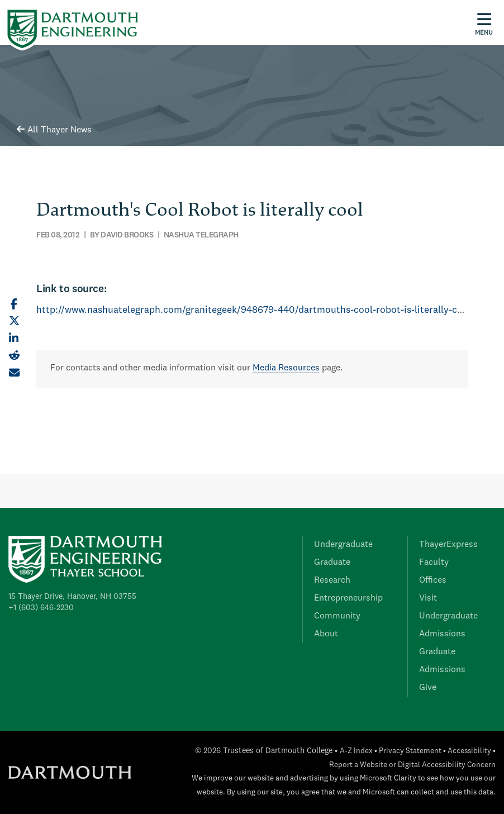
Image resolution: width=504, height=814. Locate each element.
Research (332, 580)
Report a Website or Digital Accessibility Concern (412, 765)
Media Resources (286, 368)
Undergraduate (343, 545)
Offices (433, 580)
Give (428, 688)
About (326, 634)
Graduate (332, 563)
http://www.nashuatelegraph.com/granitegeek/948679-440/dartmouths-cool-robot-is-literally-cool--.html (269, 310)
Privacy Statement (410, 751)
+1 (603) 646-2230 (41, 608)
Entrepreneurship (348, 598)
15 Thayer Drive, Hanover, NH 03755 (72, 597)
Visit (428, 598)
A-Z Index (356, 751)
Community (337, 616)
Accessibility (469, 751)
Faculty (434, 563)
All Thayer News (54, 130)
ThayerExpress (448, 545)
